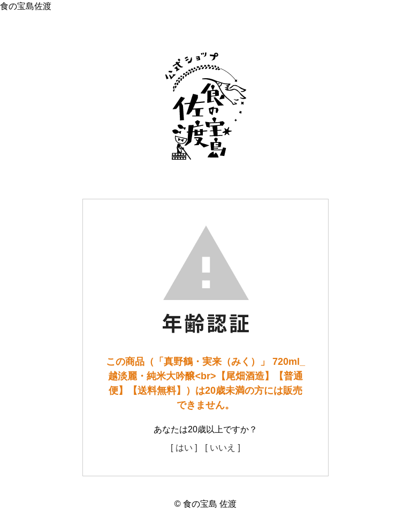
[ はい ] (184, 448)
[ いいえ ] (223, 448)
